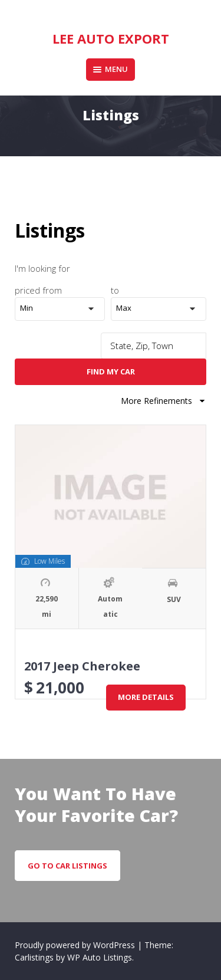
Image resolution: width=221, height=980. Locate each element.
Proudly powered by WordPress (76, 945)
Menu (111, 69)
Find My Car (111, 371)
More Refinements (164, 401)
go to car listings (67, 866)
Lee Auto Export (111, 38)
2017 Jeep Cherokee (82, 666)
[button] (63, 309)
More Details (146, 697)
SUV (174, 599)
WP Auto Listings (100, 957)
